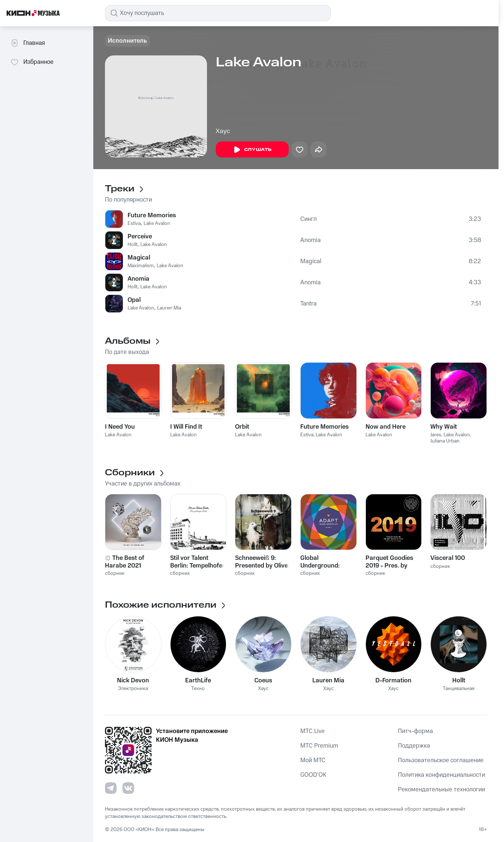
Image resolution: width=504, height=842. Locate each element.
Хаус (223, 131)
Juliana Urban (445, 441)
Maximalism (141, 266)
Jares (436, 435)
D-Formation (393, 681)
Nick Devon (133, 681)
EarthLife (198, 681)
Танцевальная (459, 689)
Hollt (132, 245)
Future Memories (152, 215)
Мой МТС (313, 760)
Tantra (308, 304)
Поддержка (414, 746)
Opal (134, 300)
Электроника (133, 689)
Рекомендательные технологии (442, 790)
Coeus (263, 681)
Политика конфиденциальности (442, 775)
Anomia (310, 240)
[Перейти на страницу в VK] (128, 788)
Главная (28, 43)
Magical (139, 258)
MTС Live (312, 731)
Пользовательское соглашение (441, 760)
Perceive (140, 237)
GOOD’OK (313, 775)
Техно (198, 689)
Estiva (134, 223)
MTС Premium (319, 746)
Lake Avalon (157, 223)
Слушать (252, 150)
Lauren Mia (169, 308)
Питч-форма (415, 731)
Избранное (32, 62)
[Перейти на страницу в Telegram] (111, 788)
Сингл (308, 219)
